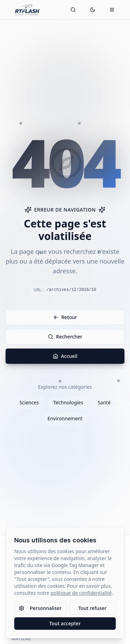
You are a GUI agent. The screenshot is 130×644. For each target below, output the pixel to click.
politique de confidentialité (81, 593)
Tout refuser (92, 608)
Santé (104, 402)
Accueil (65, 356)
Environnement (65, 418)
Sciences (29, 402)
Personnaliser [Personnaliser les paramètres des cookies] (40, 608)
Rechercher (65, 337)
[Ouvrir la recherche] (73, 10)
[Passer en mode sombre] (93, 10)
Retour (65, 317)
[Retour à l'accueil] (27, 10)
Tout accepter (65, 623)
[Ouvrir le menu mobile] (112, 10)
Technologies (68, 402)
